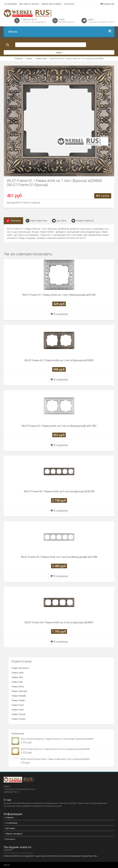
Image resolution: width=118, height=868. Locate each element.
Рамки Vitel (17, 677)
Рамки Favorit (19, 714)
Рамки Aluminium (20, 668)
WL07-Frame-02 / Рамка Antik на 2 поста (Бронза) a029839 (59, 360)
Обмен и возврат (13, 834)
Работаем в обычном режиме (18, 853)
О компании (11, 4)
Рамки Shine (18, 686)
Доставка (59, 221)
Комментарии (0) (83, 221)
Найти (59, 53)
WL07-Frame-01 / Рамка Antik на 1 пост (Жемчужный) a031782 (59, 295)
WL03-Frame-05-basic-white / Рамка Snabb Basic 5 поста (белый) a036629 (55, 759)
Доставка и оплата (29, 4)
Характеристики (36, 221)
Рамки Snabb (18, 700)
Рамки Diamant (19, 691)
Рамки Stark (18, 710)
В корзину (103, 196)
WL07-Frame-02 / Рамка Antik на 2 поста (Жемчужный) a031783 (59, 426)
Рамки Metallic (19, 696)
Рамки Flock (18, 705)
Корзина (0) (107, 4)
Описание (13, 221)
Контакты (69, 4)
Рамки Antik (41, 58)
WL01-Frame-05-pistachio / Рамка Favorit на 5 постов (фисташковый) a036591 (57, 739)
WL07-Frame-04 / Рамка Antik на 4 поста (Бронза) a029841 (59, 622)
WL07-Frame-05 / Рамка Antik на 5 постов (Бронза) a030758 (59, 491)
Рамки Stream (19, 719)
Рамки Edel (17, 682)
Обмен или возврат (51, 4)
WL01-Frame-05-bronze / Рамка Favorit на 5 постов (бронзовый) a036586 (55, 749)
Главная (19, 58)
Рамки (29, 58)
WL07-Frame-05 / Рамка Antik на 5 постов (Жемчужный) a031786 (59, 557)
